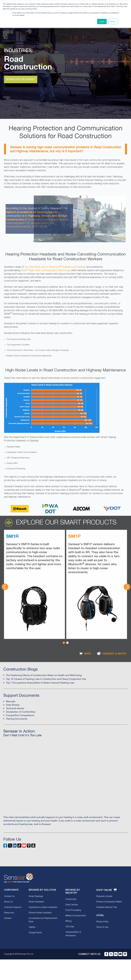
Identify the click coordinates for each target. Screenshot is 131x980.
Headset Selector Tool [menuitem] (107, 907)
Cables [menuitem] (32, 927)
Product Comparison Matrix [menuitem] (109, 902)
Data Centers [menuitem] (72, 905)
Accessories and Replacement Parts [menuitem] (43, 920)
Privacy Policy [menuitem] (102, 922)
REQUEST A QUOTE (111, 653)
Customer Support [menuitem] (13, 907)
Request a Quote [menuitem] (104, 896)
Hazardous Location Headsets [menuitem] (43, 907)
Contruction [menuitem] (71, 899)
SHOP (85, 653)
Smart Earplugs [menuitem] (36, 896)
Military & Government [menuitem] (76, 916)
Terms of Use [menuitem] (102, 927)
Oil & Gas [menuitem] (70, 927)
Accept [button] (102, 22)
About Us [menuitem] (8, 902)
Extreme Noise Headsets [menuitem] (40, 913)
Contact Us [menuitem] (9, 896)
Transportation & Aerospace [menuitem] (73, 934)
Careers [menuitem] (8, 918)
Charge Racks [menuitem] (35, 933)
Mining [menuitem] (68, 921)
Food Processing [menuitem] (73, 910)
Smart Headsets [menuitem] (36, 902)
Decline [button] (113, 22)
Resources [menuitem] (9, 913)
